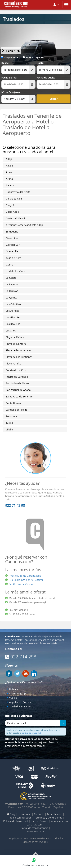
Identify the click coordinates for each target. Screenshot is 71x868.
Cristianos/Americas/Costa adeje (25, 225)
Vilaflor (10, 429)
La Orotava (12, 291)
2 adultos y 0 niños (15, 99)
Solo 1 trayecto (33, 57)
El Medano (12, 232)
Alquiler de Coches (20, 702)
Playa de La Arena (16, 344)
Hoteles (14, 689)
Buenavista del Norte (18, 192)
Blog (11, 814)
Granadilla (12, 251)
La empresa (24, 814)
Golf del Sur (13, 245)
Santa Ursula (13, 403)
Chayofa (11, 205)
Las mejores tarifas (23, 570)
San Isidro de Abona (18, 383)
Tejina (9, 423)
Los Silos (11, 331)
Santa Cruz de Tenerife (19, 396)
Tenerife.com (55, 814)
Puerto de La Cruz (16, 370)
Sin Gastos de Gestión (21, 584)
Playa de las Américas (18, 350)
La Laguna (12, 284)
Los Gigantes (13, 317)
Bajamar (11, 185)
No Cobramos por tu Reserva (26, 580)
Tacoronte (12, 416)
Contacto (39, 814)
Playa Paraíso (14, 364)
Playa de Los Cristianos (19, 357)
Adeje (9, 159)
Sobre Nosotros (36, 831)
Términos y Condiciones (48, 818)
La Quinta (12, 298)
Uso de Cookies (40, 821)
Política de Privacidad (16, 821)
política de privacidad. (32, 733)
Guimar (10, 265)
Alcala (9, 166)
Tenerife (13, 51)
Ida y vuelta (9, 57)
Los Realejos (13, 324)
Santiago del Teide (17, 410)
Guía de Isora (14, 258)
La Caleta (11, 278)
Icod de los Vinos (16, 271)
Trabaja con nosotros (19, 818)
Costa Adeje (13, 212)
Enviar (61, 724)
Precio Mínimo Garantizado (25, 576)
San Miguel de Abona (18, 390)
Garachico (12, 238)
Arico (9, 172)
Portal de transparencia (34, 828)
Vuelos (13, 698)
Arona (9, 179)
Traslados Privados (20, 706)
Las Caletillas (13, 304)
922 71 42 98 (15, 505)
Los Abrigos (13, 311)
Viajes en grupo (18, 693)
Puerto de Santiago (17, 377)
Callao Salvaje (14, 199)
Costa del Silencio (16, 218)
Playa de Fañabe (15, 337)
